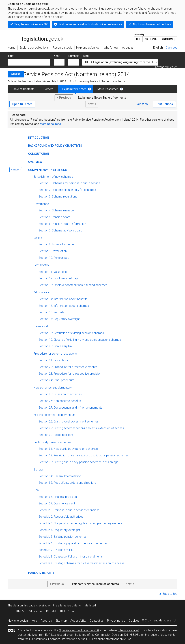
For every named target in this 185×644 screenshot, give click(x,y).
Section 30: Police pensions (56, 435)
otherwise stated (128, 630)
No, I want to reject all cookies (152, 24)
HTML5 (19, 611)
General (38, 470)
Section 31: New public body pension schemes (68, 449)
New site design (18, 621)
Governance (41, 204)
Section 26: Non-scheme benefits (60, 401)
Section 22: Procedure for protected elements (68, 367)
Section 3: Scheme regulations (58, 197)
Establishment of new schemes (53, 177)
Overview (35, 162)
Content (48, 89)
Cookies (134, 621)
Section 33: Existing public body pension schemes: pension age (78, 462)
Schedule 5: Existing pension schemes (63, 537)
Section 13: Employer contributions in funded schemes (73, 285)
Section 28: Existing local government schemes (68, 421)
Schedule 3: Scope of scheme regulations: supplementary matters (80, 523)
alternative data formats (73, 605)
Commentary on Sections (48, 170)
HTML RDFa (66, 611)
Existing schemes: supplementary (54, 415)
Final (36, 490)
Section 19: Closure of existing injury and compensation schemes (80, 340)
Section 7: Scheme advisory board (60, 230)
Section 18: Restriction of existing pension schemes (71, 333)
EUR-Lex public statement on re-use (109, 639)
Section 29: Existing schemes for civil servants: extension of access (81, 428)
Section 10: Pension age (54, 258)
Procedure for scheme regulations (55, 354)
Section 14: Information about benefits (63, 299)
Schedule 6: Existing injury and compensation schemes (73, 543)
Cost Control (41, 265)
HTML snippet (34, 611)
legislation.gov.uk (35, 38)
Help (34, 621)
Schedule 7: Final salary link (56, 550)
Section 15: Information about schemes (64, 306)
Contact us (97, 621)
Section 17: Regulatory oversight (59, 319)
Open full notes (22, 104)
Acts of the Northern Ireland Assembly (32, 81)
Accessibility (78, 621)
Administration (42, 292)
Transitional (41, 326)
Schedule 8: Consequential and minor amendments (71, 557)
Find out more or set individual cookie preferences (90, 24)
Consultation (39, 154)
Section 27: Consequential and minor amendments (70, 408)
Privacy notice (116, 621)
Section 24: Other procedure (56, 380)
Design (38, 238)
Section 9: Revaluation (53, 251)
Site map (61, 621)
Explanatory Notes (86, 81)
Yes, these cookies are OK (31, 24)
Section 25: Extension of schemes (60, 394)
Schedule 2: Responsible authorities (61, 517)
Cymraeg (172, 48)
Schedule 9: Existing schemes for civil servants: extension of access (81, 563)
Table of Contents (23, 89)
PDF (47, 611)
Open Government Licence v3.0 (79, 630)
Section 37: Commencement (57, 503)
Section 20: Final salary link (55, 346)
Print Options (164, 104)
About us (46, 621)
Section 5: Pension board (54, 217)
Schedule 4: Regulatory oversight (59, 530)
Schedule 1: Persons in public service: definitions (69, 510)
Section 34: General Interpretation (60, 476)
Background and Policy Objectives (55, 146)
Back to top (170, 594)
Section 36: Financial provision (58, 497)
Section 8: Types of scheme (56, 244)
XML (54, 611)
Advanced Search (166, 67)
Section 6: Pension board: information (62, 224)
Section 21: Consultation (54, 360)
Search (16, 74)
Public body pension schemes (52, 442)
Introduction (39, 138)
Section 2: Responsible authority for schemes (67, 190)
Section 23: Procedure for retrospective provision (70, 374)
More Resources (108, 89)
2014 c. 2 (65, 81)
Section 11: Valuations (53, 272)
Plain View (142, 104)
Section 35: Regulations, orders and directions (67, 483)
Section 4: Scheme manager (57, 210)
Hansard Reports (41, 573)
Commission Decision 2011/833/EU (118, 635)
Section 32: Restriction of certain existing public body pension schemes (84, 455)
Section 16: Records (51, 312)
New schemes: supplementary (53, 388)
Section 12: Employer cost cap (58, 278)
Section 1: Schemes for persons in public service (69, 183)
